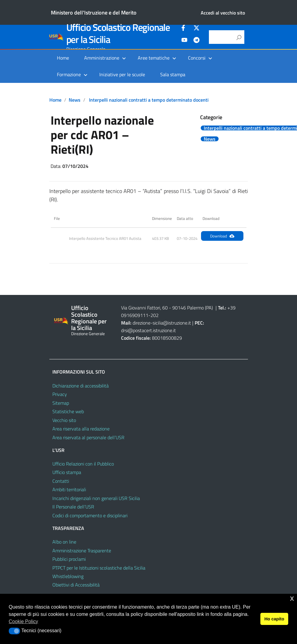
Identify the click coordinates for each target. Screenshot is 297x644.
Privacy (60, 394)
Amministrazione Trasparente (82, 551)
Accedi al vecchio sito (223, 13)
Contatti (61, 481)
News (75, 100)
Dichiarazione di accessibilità (81, 386)
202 (155, 315)
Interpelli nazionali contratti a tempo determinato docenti (149, 100)
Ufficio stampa (67, 472)
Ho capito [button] (274, 619)
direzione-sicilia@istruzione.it (162, 323)
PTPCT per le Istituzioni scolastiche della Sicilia (99, 568)
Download (222, 236)
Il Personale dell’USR (73, 507)
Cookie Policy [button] (23, 621)
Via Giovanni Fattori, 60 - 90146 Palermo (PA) (167, 308)
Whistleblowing (68, 576)
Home (63, 58)
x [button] (292, 598)
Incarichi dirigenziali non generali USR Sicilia (96, 498)
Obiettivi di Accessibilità (76, 585)
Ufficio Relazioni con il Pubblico (83, 464)
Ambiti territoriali (69, 489)
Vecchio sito (64, 420)
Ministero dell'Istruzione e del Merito (94, 13)
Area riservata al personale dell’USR (88, 437)
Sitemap (61, 403)
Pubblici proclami (69, 559)
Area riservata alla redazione (81, 429)
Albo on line (64, 542)
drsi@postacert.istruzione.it (148, 330)
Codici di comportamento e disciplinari (90, 515)
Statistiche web (68, 411)
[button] (14, 631)
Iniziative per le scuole (122, 74)
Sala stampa (173, 74)
